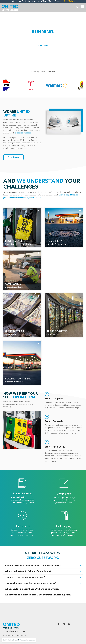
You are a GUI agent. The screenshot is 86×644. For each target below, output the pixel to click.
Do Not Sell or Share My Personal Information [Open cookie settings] (19, 640)
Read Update (69, 1)
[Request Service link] (43, 46)
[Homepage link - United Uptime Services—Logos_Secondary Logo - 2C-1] (12, 628)
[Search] (77, 7)
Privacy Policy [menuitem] (21, 631)
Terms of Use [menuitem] (9, 631)
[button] (83, 6)
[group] (22, 227)
